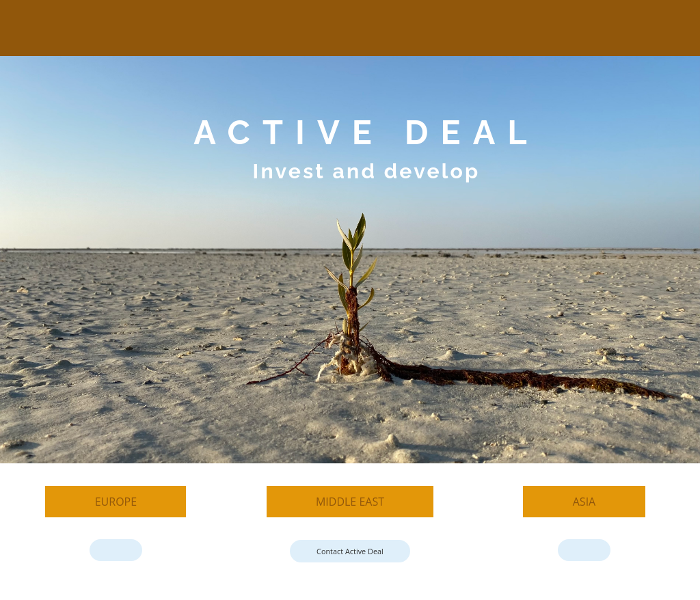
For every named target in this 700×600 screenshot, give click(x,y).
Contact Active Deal (350, 551)
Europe (116, 502)
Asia (584, 502)
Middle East (350, 502)
